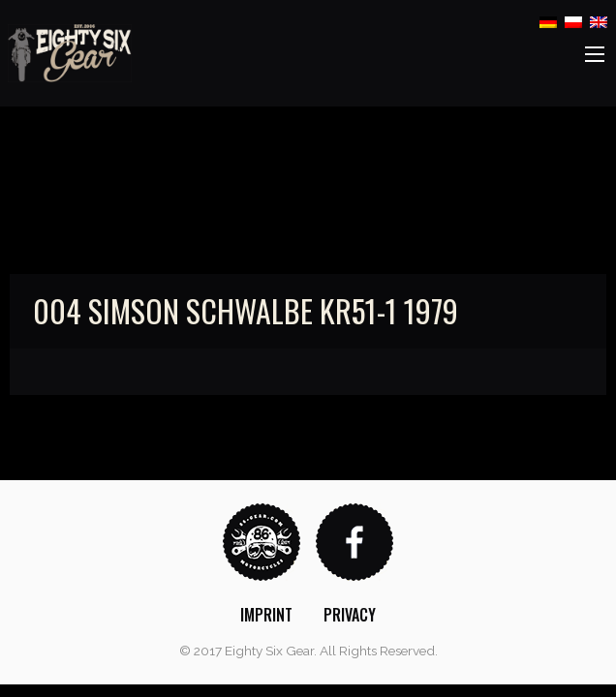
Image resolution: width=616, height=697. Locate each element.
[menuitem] (266, 615)
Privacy (350, 615)
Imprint (266, 615)
